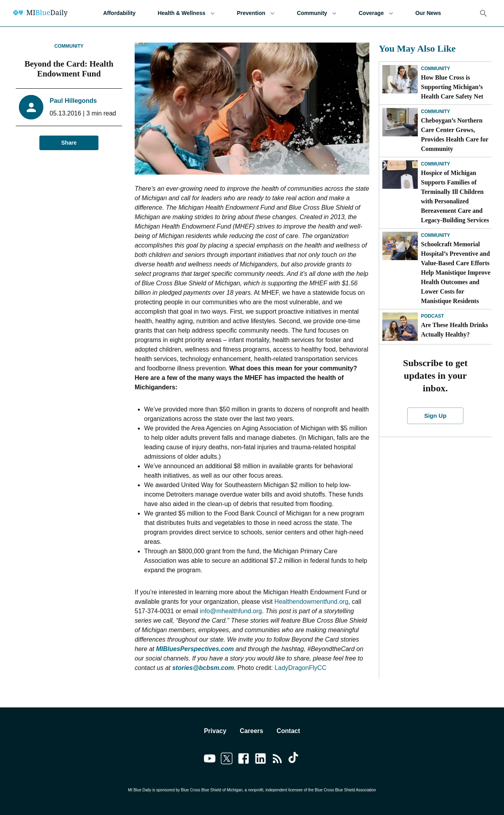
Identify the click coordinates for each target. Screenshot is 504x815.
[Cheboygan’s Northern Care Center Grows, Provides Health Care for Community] (400, 122)
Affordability (119, 13)
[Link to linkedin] (260, 760)
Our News (428, 13)
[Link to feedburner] (277, 760)
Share (69, 143)
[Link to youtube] (210, 760)
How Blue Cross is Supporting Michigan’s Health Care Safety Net (452, 87)
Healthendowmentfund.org (311, 602)
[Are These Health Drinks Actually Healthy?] (400, 327)
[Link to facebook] (244, 760)
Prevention (256, 13)
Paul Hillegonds (73, 101)
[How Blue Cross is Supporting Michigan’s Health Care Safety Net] (400, 79)
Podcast (433, 316)
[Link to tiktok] (294, 760)
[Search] (484, 13)
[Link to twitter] (227, 760)
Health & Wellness (186, 13)
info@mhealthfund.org (231, 611)
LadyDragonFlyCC (300, 668)
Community (317, 13)
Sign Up (435, 416)
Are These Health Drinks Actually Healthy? (455, 330)
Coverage (376, 13)
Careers (252, 731)
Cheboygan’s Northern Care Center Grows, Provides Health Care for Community (455, 135)
